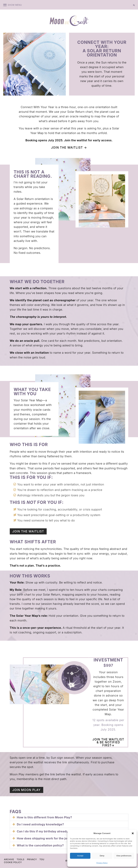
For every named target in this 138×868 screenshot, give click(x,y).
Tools (21, 859)
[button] (133, 833)
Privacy (32, 859)
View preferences (124, 856)
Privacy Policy (102, 863)
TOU (42, 859)
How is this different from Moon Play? (44, 817)
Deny (102, 856)
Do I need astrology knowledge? (40, 824)
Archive (9, 859)
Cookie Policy (13, 862)
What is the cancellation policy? (40, 845)
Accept (80, 856)
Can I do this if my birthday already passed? (49, 831)
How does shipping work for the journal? (47, 838)
